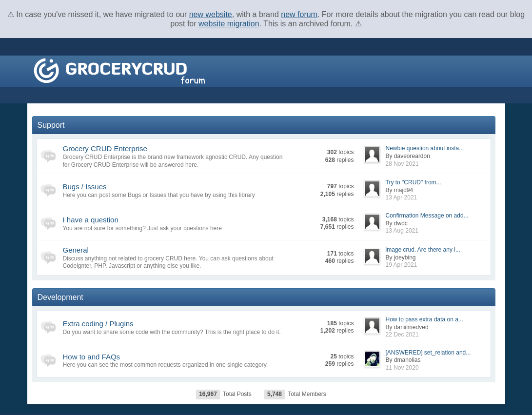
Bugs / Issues (85, 187)
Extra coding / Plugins (98, 324)
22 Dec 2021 (402, 335)
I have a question (91, 220)
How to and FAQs (92, 357)
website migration (229, 24)
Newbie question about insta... (425, 148)
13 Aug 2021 (402, 231)
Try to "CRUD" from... (414, 182)
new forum (299, 14)
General (76, 250)
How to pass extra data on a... (424, 319)
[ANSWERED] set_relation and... (428, 353)
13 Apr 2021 (402, 198)
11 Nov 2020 (402, 368)
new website (211, 14)
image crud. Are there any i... (423, 250)
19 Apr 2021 (402, 265)
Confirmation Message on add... (427, 216)
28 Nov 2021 (402, 164)
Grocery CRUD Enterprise (105, 148)
